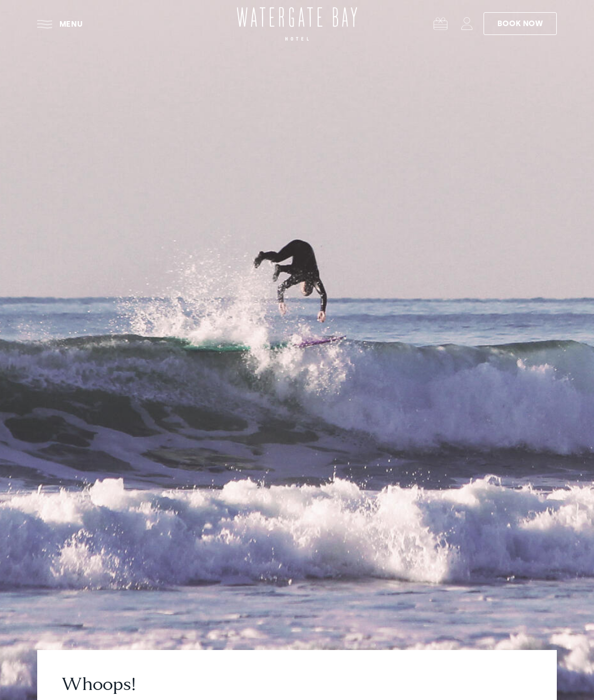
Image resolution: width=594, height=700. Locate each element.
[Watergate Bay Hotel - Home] (297, 24)
